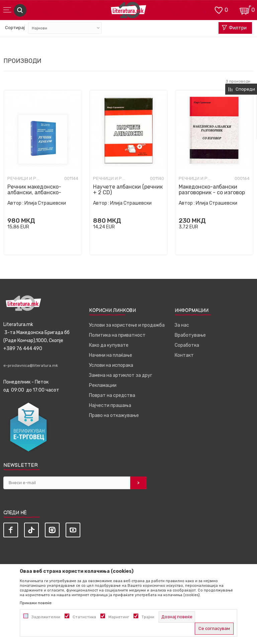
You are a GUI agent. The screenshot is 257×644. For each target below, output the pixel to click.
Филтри (234, 28)
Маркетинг (119, 617)
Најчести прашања (110, 405)
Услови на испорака (111, 365)
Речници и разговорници (24, 179)
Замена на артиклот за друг (121, 375)
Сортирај (15, 28)
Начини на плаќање (111, 355)
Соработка (187, 345)
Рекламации (103, 385)
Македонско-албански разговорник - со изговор (212, 190)
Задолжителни (46, 617)
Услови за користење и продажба (127, 325)
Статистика (84, 617)
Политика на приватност (117, 335)
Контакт (184, 355)
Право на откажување (114, 415)
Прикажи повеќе (36, 603)
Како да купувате (109, 345)
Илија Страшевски (45, 203)
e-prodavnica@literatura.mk (31, 365)
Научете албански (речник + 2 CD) (128, 190)
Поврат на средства (112, 395)
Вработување (190, 335)
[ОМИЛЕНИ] (219, 10)
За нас (182, 325)
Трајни (148, 617)
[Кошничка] (245, 10)
